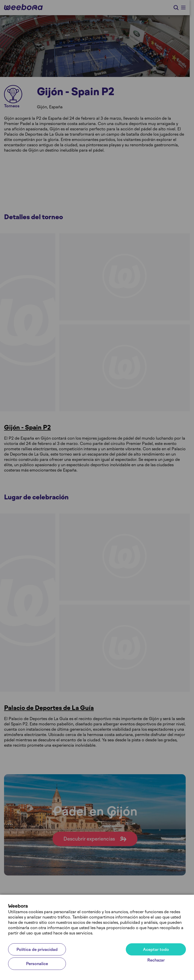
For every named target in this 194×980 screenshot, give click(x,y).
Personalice (37, 964)
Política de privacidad (37, 950)
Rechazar (156, 960)
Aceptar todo (156, 950)
